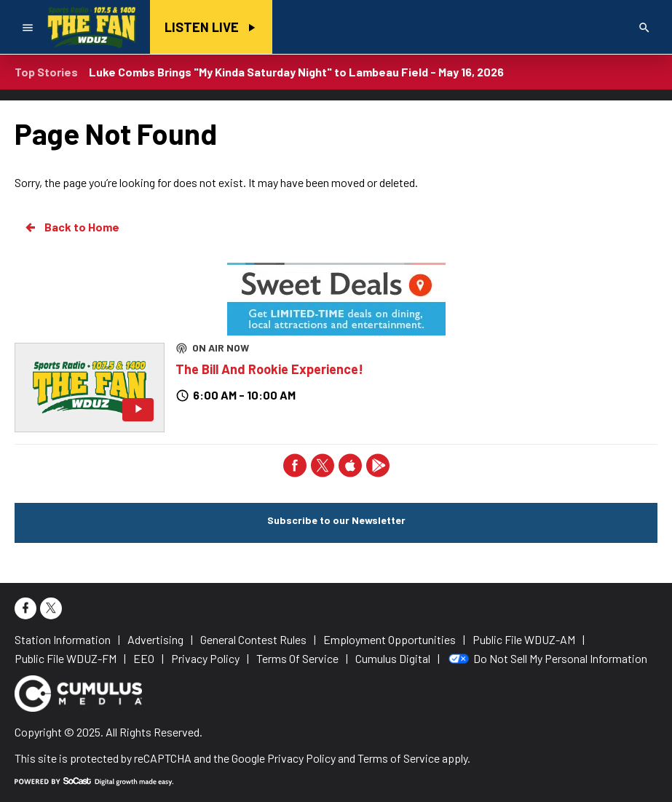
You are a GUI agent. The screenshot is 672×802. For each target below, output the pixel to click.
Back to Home (71, 227)
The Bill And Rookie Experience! (269, 369)
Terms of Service (399, 758)
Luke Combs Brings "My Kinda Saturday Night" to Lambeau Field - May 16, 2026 (296, 72)
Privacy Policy (301, 758)
